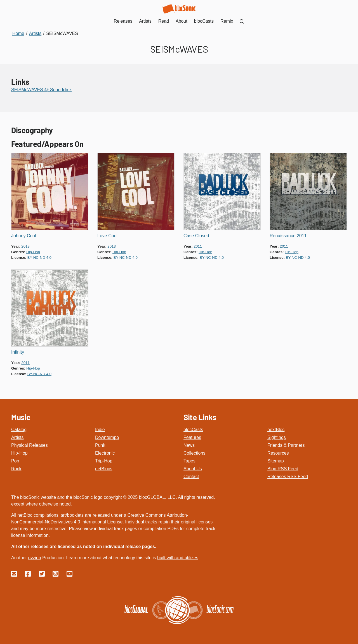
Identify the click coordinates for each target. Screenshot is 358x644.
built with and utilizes (178, 558)
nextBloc (276, 430)
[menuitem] (242, 21)
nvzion (34, 558)
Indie (100, 430)
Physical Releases (30, 445)
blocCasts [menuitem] (204, 21)
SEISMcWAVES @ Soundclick (41, 90)
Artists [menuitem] (145, 21)
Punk (100, 445)
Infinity (18, 352)
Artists (17, 437)
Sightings (277, 437)
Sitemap (276, 461)
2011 (198, 246)
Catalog (19, 430)
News (189, 445)
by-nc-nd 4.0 (39, 258)
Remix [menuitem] (227, 21)
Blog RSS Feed (283, 469)
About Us (193, 469)
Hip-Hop (19, 453)
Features (192, 437)
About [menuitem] (182, 21)
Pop (15, 461)
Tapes (189, 461)
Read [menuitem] (164, 21)
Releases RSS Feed (288, 477)
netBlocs (104, 469)
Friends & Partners (286, 445)
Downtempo (107, 437)
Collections (194, 453)
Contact (191, 477)
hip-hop (33, 252)
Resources (278, 453)
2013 (25, 246)
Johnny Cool (24, 236)
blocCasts (193, 430)
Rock (16, 469)
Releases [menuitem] (123, 21)
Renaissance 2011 (288, 236)
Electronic (105, 453)
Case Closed (196, 236)
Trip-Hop (104, 461)
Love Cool (107, 236)
